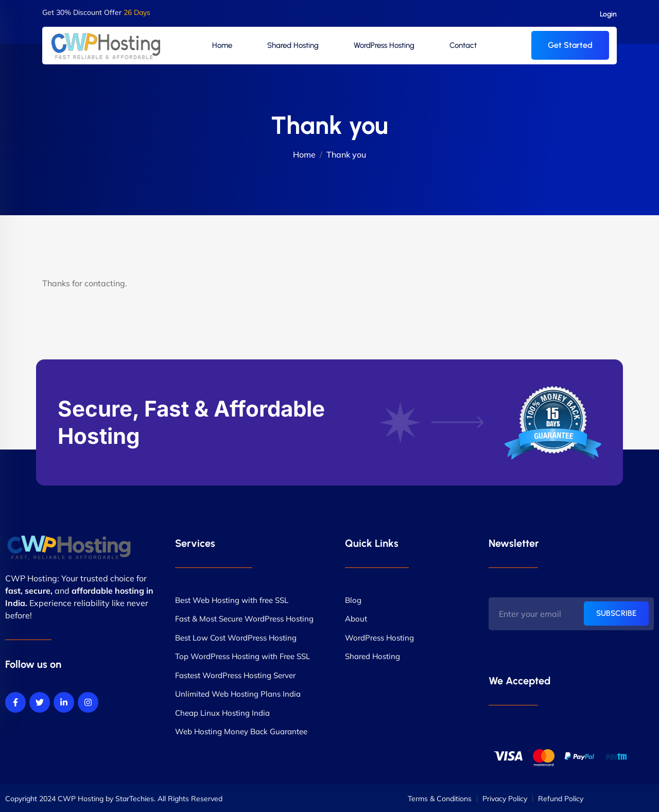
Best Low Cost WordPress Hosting (236, 638)
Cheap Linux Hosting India (222, 713)
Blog (353, 600)
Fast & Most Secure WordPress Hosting (244, 619)
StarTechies (135, 799)
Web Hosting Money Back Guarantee (241, 731)
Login (608, 14)
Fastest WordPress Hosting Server (235, 675)
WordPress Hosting (384, 45)
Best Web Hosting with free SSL (232, 600)
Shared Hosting (293, 45)
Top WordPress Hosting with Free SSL (242, 656)
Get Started (570, 45)
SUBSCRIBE (616, 613)
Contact (463, 45)
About (356, 619)
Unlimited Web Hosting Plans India (238, 694)
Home (222, 45)
